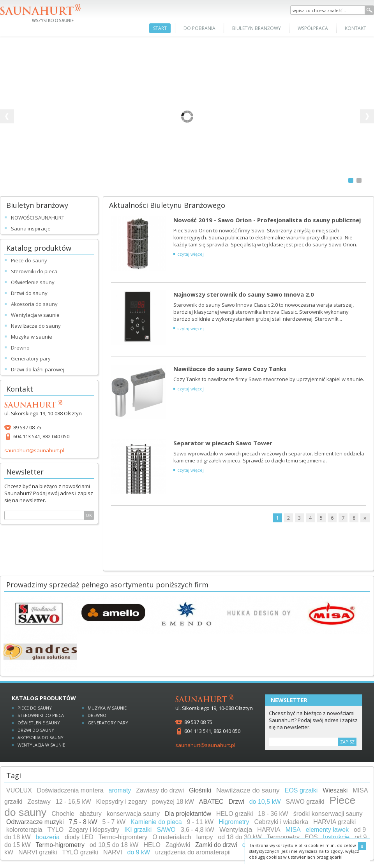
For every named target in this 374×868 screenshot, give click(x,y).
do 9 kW (138, 852)
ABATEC (211, 802)
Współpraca (313, 28)
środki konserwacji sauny (328, 814)
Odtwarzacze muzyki (35, 822)
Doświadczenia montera (70, 790)
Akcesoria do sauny (41, 737)
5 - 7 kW (114, 822)
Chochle (63, 814)
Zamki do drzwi (216, 845)
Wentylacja (236, 829)
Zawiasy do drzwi (160, 790)
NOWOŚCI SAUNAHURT (38, 218)
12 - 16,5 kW (73, 802)
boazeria (48, 837)
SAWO (166, 830)
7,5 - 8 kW (83, 822)
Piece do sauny (35, 708)
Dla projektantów (188, 814)
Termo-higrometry (60, 845)
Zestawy (39, 802)
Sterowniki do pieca (41, 715)
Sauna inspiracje (31, 228)
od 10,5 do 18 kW (114, 845)
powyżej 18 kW (173, 802)
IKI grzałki (138, 830)
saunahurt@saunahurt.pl (34, 450)
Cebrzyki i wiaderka (281, 822)
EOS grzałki (301, 790)
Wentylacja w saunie (35, 315)
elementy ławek (327, 830)
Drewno (97, 715)
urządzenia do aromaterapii (193, 852)
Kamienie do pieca (156, 822)
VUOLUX (19, 790)
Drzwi (236, 802)
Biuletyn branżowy (257, 28)
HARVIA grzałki (334, 822)
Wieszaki (335, 790)
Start (160, 28)
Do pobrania (199, 28)
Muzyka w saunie (32, 337)
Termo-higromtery (123, 837)
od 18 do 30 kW (240, 837)
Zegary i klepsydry (94, 830)
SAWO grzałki (305, 802)
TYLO (56, 830)
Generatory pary (108, 723)
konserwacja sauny (133, 814)
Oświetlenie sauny (33, 282)
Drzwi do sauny (29, 293)
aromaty (120, 790)
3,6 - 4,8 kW (198, 830)
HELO (152, 845)
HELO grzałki (235, 814)
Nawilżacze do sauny (36, 326)
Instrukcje (336, 837)
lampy (205, 837)
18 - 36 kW (273, 814)
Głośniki (200, 790)
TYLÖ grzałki (80, 852)
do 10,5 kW (265, 802)
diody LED (79, 837)
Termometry (283, 837)
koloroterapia (24, 830)
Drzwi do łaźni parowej (38, 369)
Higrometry (234, 822)
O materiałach (172, 837)
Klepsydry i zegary (122, 802)
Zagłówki (178, 845)
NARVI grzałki (38, 852)
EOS (311, 837)
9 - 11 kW (200, 822)
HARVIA (269, 830)
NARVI (113, 852)
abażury (91, 814)
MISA (293, 830)
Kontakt (355, 28)
